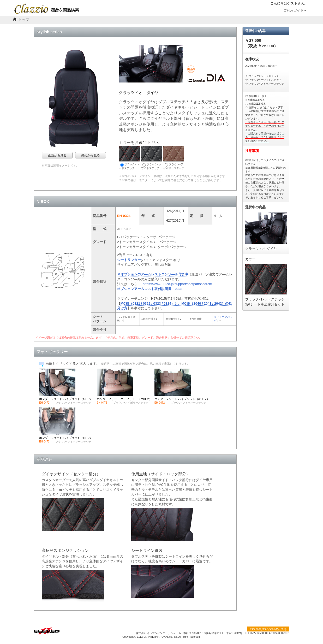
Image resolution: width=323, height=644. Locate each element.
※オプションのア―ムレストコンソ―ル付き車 (153, 274)
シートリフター (129, 260)
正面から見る (57, 155)
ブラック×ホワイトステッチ (152, 158)
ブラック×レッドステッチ (129, 158)
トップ (24, 20)
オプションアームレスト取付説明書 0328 (150, 289)
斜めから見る (91, 155)
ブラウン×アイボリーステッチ (174, 158)
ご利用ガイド (295, 10)
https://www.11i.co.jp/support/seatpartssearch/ (177, 284)
